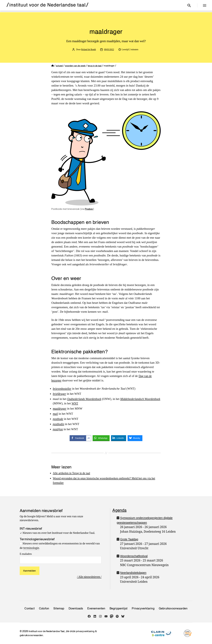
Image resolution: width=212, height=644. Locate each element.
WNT (92, 403)
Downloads (76, 608)
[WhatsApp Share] (101, 438)
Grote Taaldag (130, 539)
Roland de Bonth (88, 49)
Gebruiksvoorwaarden (173, 608)
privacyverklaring (88, 631)
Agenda (119, 510)
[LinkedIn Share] (119, 438)
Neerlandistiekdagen (134, 573)
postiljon (58, 429)
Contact (29, 608)
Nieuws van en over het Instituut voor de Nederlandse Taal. (59, 533)
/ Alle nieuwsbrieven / (89, 577)
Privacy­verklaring (143, 608)
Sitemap (59, 608)
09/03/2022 (109, 49)
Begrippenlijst (119, 608)
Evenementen (96, 608)
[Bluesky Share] (135, 438)
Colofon (44, 608)
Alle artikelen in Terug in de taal (72, 473)
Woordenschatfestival (134, 556)
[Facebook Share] (80, 438)
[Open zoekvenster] (189, 5)
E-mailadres (26, 554)
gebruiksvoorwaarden (32, 635)
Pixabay (89, 209)
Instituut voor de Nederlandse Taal (48, 631)
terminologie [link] (31, 548)
